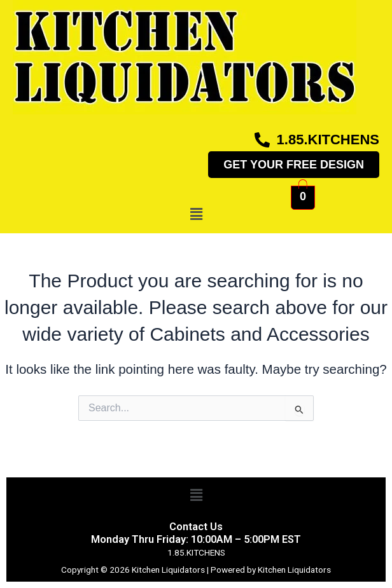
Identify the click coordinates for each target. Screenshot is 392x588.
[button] (196, 214)
